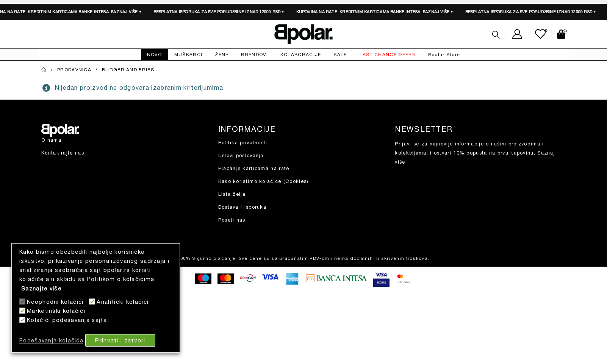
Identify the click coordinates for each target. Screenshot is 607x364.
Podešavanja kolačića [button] (51, 340)
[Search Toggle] (496, 34)
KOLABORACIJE (301, 54)
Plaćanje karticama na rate (254, 168)
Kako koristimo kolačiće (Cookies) (264, 181)
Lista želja (232, 194)
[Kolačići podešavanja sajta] (22, 320)
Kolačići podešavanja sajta (67, 320)
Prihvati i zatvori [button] (120, 340)
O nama (51, 140)
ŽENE (222, 54)
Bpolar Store (444, 54)
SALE (340, 54)
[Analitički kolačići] (92, 302)
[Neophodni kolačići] (22, 302)
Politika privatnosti (243, 143)
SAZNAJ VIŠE (121, 12)
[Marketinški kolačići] (22, 311)
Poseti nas (232, 220)
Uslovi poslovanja (241, 155)
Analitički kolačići (123, 302)
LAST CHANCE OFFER (388, 54)
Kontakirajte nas (63, 153)
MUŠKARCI (188, 54)
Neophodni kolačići (55, 302)
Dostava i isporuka (242, 207)
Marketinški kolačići (56, 311)
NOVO (154, 54)
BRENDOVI (254, 54)
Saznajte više (41, 288)
